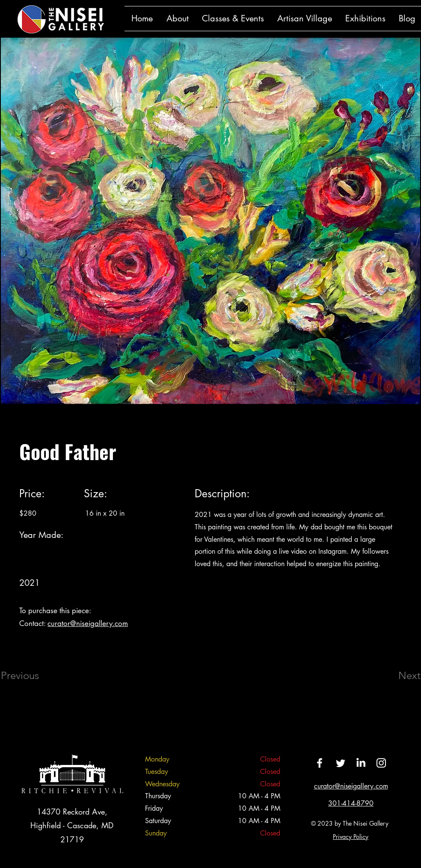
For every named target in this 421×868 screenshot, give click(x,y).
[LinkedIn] (361, 763)
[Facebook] (320, 763)
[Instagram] (381, 763)
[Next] (392, 676)
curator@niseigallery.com (88, 623)
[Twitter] (340, 763)
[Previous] (31, 676)
